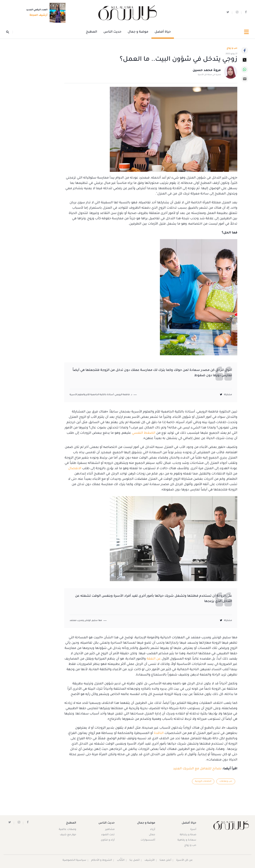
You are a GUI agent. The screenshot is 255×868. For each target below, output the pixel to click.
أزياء (153, 830)
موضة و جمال (138, 32)
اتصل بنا (134, 860)
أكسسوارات (148, 840)
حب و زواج (190, 846)
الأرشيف (150, 860)
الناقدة (159, 733)
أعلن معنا (165, 860)
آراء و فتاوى (108, 840)
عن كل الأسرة (184, 860)
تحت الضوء (108, 835)
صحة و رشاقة (188, 835)
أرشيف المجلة (37, 15)
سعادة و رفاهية (187, 840)
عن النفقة (154, 659)
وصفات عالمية (67, 830)
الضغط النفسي (144, 433)
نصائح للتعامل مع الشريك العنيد (197, 769)
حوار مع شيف (68, 835)
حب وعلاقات (226, 781)
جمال (152, 835)
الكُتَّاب (121, 860)
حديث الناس (112, 32)
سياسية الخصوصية (74, 860)
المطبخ (91, 32)
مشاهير (110, 830)
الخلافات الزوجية (203, 781)
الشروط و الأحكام (102, 860)
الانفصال (75, 469)
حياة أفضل (163, 32)
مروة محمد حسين (207, 70)
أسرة (193, 830)
